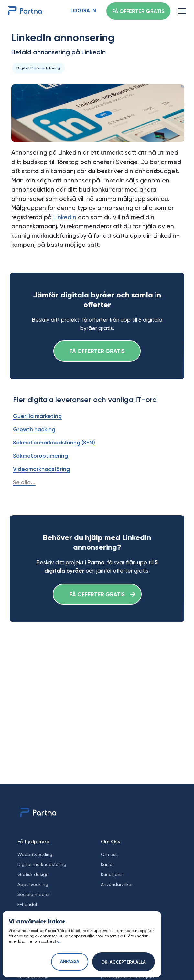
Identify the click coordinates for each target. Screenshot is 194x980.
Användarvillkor (117, 884)
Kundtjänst (113, 874)
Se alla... (24, 482)
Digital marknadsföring (42, 864)
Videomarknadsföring (41, 469)
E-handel (27, 904)
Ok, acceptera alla (124, 962)
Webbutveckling (35, 854)
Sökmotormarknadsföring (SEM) (54, 443)
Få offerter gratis (138, 12)
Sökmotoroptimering (40, 456)
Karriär (107, 864)
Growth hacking (34, 429)
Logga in (83, 11)
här (58, 941)
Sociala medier (34, 894)
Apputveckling (33, 884)
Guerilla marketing (37, 416)
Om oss (109, 854)
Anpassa (70, 962)
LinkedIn (65, 217)
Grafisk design (33, 874)
